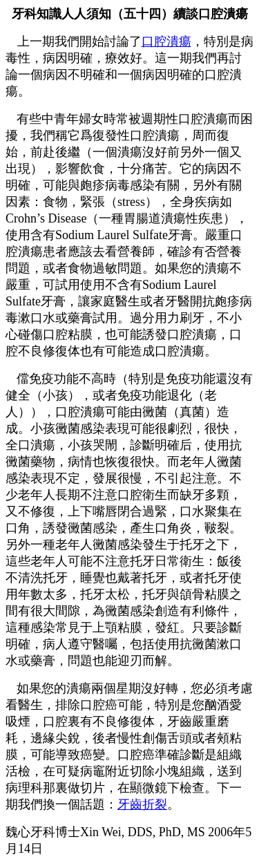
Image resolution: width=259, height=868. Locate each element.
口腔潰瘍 (166, 41)
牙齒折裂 (142, 804)
